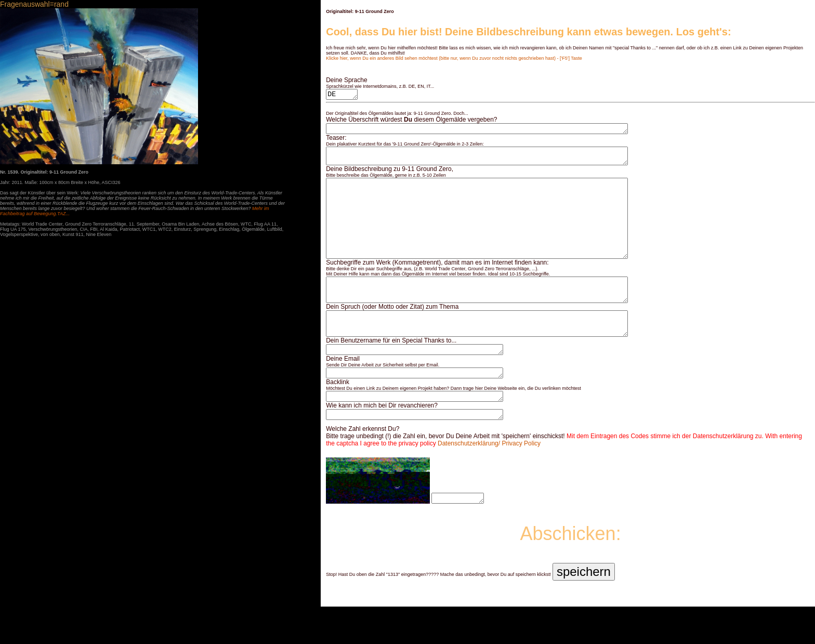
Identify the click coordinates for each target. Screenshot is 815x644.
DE (343, 95)
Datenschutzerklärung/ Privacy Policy (489, 481)
